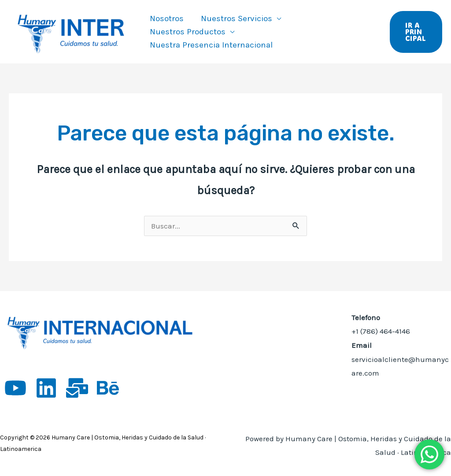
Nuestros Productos (187, 32)
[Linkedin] (46, 388)
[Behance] (108, 388)
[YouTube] (15, 388)
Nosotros (166, 18)
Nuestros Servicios (236, 18)
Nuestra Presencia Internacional (211, 45)
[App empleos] (77, 388)
